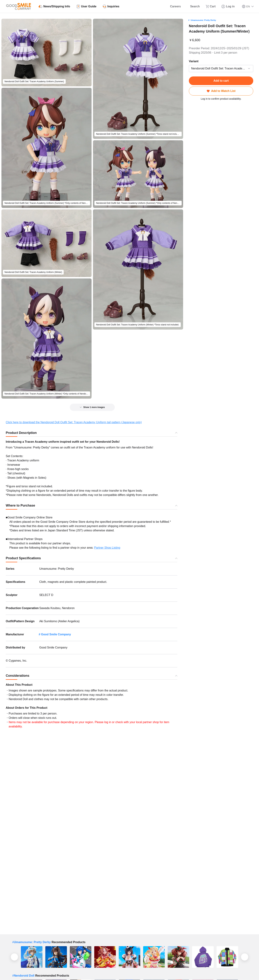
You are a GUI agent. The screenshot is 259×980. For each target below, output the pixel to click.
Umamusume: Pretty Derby (203, 20)
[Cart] (211, 6)
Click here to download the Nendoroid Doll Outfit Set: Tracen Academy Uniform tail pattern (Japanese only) (74, 422)
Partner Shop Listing (107, 548)
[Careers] (173, 6)
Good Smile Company (56, 634)
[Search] (193, 6)
